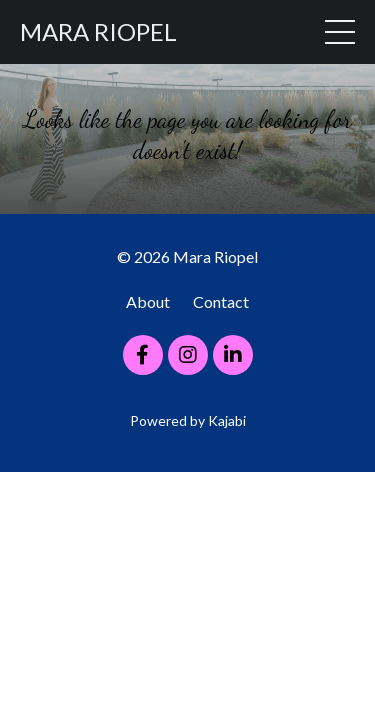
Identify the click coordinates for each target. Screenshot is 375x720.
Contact (221, 301)
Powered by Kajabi (188, 420)
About (148, 301)
